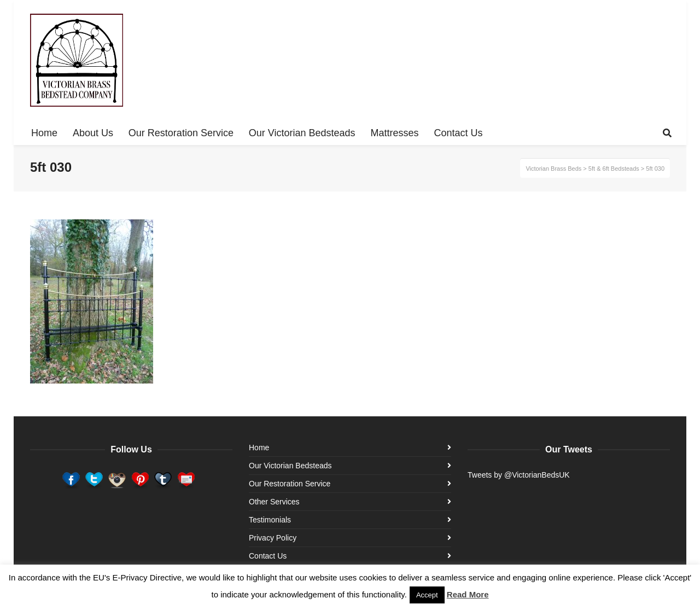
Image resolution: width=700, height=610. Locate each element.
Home (259, 448)
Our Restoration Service (290, 484)
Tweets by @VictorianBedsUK (519, 475)
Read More (468, 594)
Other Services (274, 502)
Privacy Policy (273, 538)
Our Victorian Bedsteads (290, 466)
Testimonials (270, 520)
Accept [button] (427, 595)
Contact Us (268, 556)
